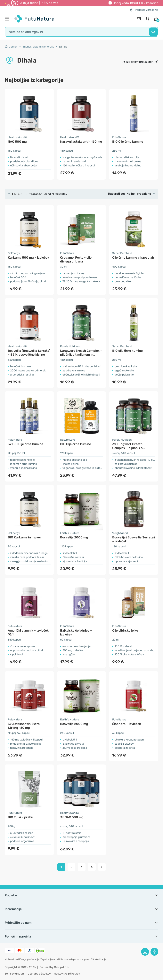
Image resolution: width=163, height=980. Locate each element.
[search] (81, 32)
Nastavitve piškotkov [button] (67, 974)
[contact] (139, 19)
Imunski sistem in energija (38, 47)
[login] (147, 19)
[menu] (8, 19)
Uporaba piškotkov (39, 974)
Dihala (63, 47)
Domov (11, 47)
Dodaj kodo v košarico (135, 3)
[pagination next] (102, 867)
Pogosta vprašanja (144, 10)
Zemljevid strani (15, 974)
